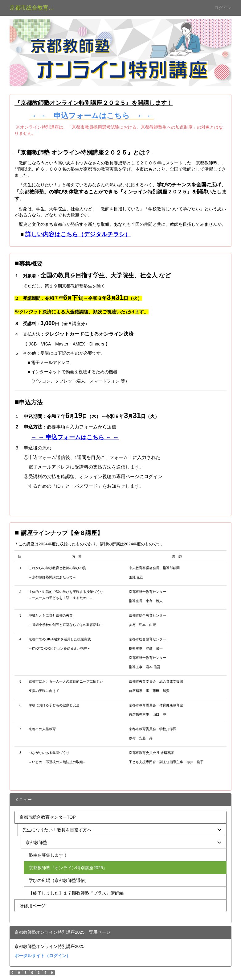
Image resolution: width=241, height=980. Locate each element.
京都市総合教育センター (36, 8)
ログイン (223, 8)
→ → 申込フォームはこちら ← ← (92, 116)
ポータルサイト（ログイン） (43, 956)
